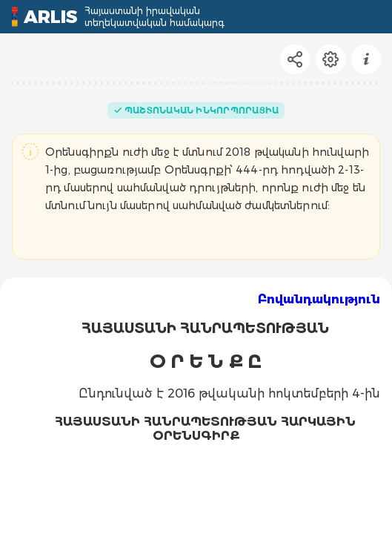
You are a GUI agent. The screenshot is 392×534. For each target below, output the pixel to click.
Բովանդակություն (319, 299)
